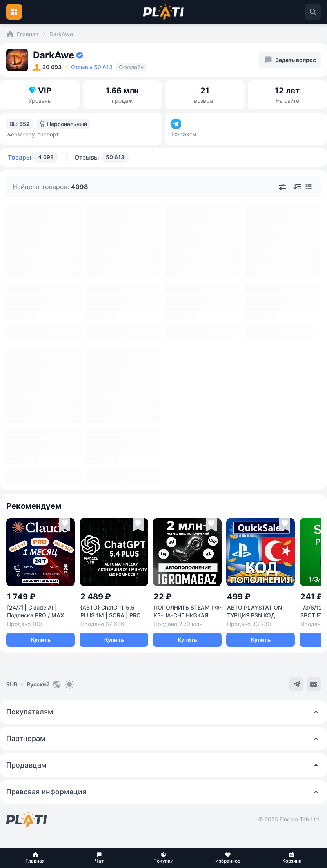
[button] (35, 858)
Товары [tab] (33, 157)
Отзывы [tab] (102, 157)
